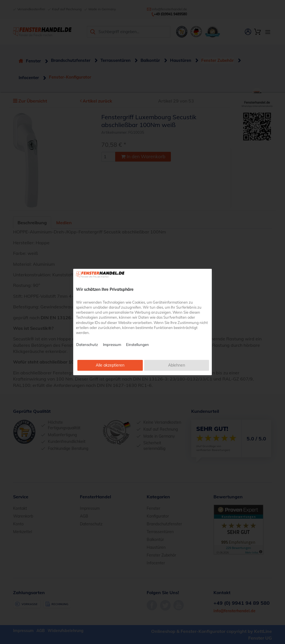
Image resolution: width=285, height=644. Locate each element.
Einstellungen (137, 345)
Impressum (112, 345)
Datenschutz (87, 345)
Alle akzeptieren (110, 365)
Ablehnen (177, 365)
